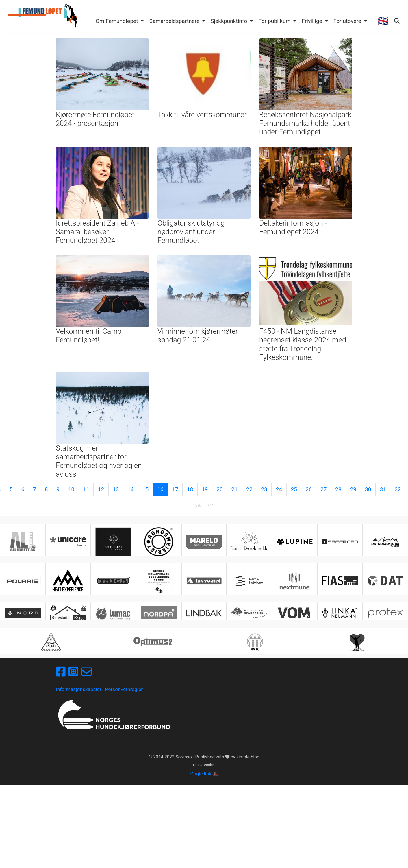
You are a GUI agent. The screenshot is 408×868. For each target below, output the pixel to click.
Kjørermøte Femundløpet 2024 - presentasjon (95, 119)
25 (294, 489)
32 (398, 489)
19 (205, 489)
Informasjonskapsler (79, 689)
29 (353, 489)
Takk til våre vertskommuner (202, 115)
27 (324, 489)
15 (146, 489)
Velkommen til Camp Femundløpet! (89, 336)
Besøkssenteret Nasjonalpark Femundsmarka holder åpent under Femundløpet (305, 123)
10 (71, 489)
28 (338, 489)
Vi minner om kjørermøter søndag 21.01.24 (198, 336)
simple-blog (248, 757)
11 (86, 489)
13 (116, 489)
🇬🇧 (383, 21)
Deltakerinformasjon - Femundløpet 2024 (293, 227)
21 (235, 489)
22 (249, 489)
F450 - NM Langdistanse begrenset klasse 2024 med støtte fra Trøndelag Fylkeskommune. (303, 344)
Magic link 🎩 (204, 774)
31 (383, 489)
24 (279, 489)
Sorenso (184, 757)
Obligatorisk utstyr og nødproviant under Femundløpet (191, 232)
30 (368, 489)
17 (175, 489)
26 (309, 489)
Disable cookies (204, 765)
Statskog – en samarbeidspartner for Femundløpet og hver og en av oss (99, 461)
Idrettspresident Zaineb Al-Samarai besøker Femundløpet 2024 (97, 232)
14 (131, 489)
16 (160, 489)
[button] (120, 21)
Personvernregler (124, 689)
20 (220, 489)
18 (190, 489)
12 (101, 489)
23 (264, 489)
